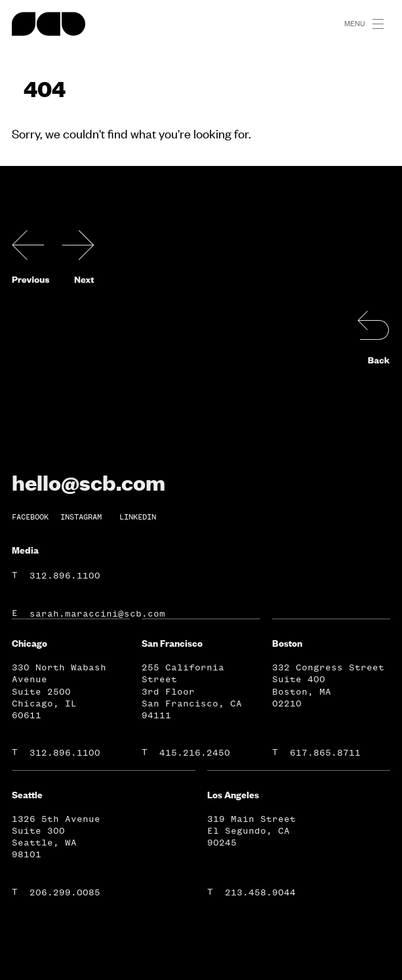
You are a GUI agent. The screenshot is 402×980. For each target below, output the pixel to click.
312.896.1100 (65, 576)
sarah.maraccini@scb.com (97, 614)
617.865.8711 (325, 753)
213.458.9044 (260, 892)
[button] (384, 24)
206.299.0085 (65, 892)
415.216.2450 (195, 753)
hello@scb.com (89, 482)
